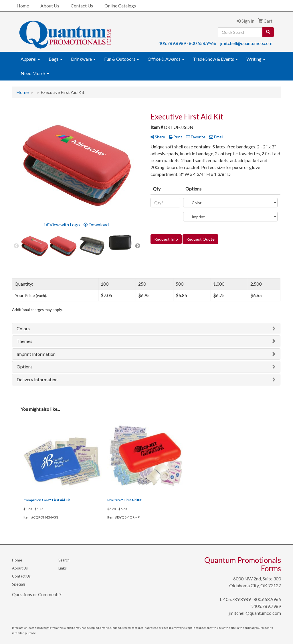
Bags (56, 59)
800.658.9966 (203, 43)
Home (23, 6)
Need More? (35, 73)
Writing (256, 59)
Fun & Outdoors (122, 59)
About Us (50, 6)
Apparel (30, 59)
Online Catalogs (120, 6)
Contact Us (82, 6)
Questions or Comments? (37, 594)
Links (63, 568)
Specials (19, 584)
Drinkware (83, 59)
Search (64, 560)
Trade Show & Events (215, 59)
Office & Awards (166, 59)
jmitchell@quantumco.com (246, 43)
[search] (268, 32)
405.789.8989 (172, 43)
